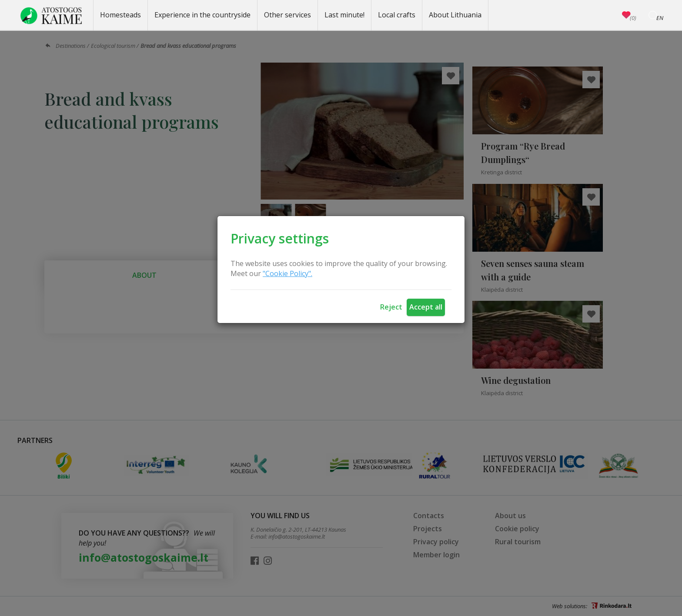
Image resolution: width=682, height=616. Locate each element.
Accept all (426, 307)
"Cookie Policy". (288, 273)
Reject (391, 307)
